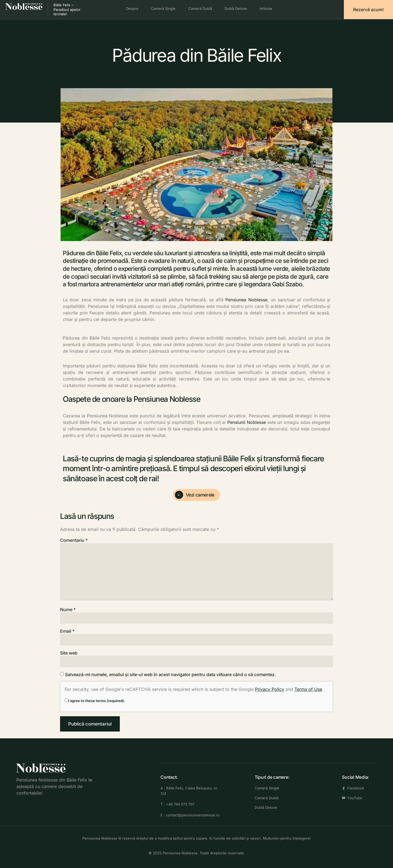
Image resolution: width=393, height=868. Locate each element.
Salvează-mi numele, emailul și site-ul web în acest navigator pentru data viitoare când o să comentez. (170, 674)
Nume (68, 610)
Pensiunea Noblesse (246, 300)
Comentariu (74, 540)
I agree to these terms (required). (95, 701)
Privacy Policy (270, 689)
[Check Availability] (197, 495)
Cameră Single (162, 8)
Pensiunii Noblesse (247, 422)
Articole (268, 8)
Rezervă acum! (368, 10)
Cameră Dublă (200, 8)
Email (67, 631)
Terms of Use (308, 689)
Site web (69, 653)
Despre (130, 8)
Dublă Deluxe (237, 8)
